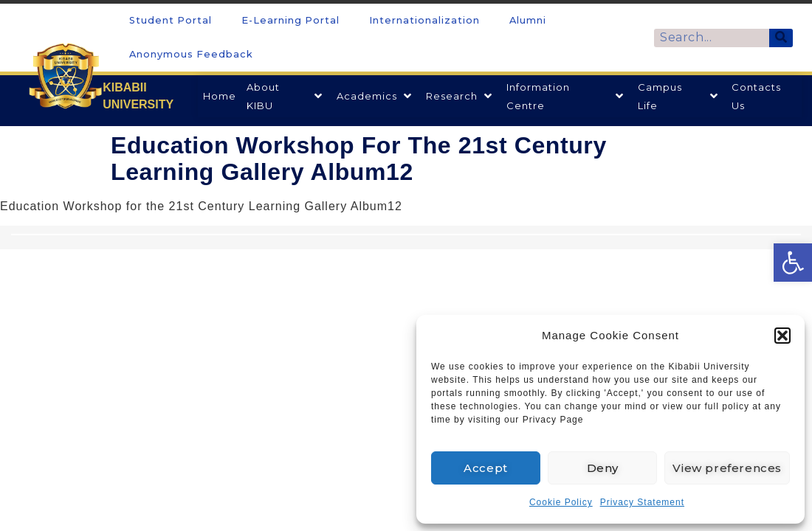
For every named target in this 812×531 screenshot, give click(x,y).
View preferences (727, 468)
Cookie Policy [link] (561, 502)
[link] (793, 263)
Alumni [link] (528, 20)
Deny (603, 468)
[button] (782, 336)
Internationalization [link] (424, 20)
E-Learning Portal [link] (290, 20)
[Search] (781, 38)
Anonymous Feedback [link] (191, 54)
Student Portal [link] (171, 20)
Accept (486, 468)
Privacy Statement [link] (642, 502)
